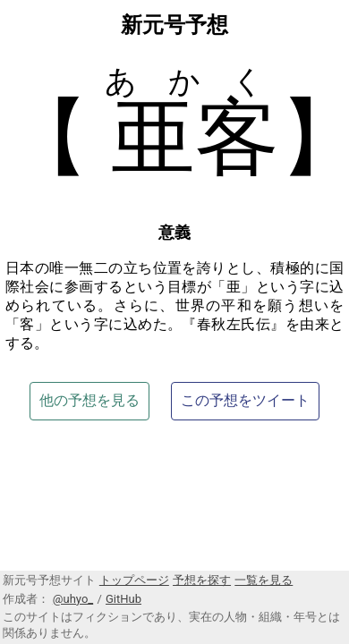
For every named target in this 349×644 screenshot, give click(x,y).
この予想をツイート (245, 400)
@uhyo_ (73, 599)
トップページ (134, 580)
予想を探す (202, 580)
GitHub (123, 599)
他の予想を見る (89, 400)
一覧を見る (264, 580)
